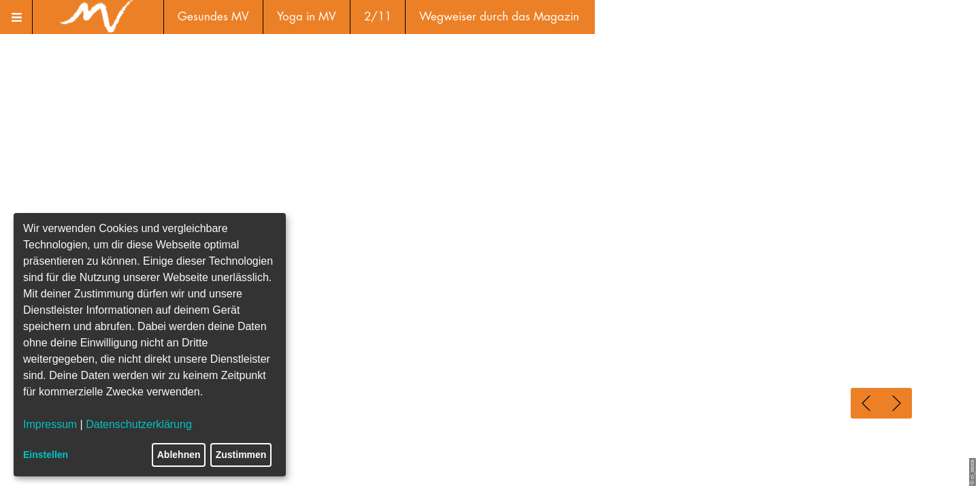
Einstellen (46, 455)
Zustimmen (241, 455)
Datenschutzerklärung (139, 424)
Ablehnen (179, 455)
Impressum (50, 424)
